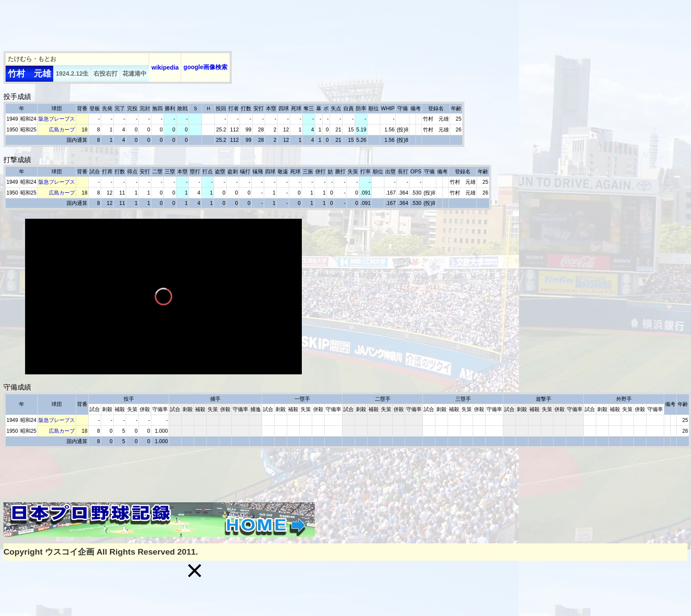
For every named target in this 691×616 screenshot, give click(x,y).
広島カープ (62, 130)
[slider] (163, 355)
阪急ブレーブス (57, 119)
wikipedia (165, 67)
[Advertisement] (161, 23)
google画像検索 (205, 67)
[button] (195, 571)
